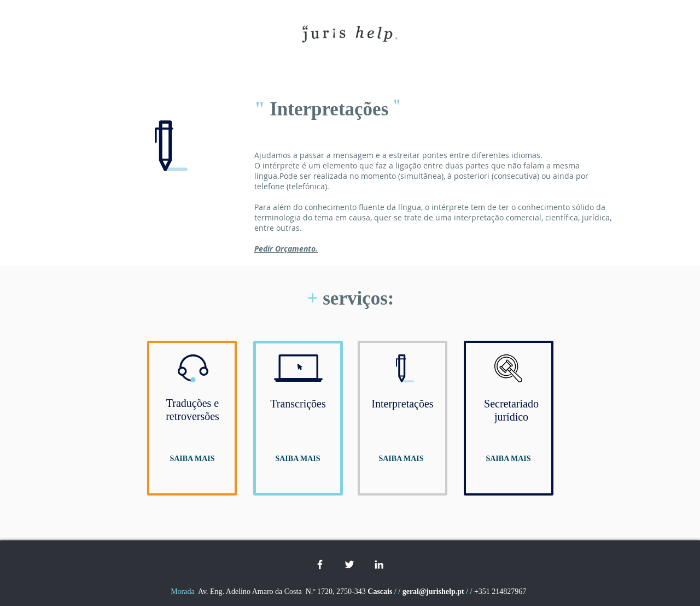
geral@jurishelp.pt (433, 592)
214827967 (510, 592)
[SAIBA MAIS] (192, 459)
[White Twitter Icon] (349, 564)
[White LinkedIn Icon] (379, 564)
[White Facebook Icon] (320, 564)
